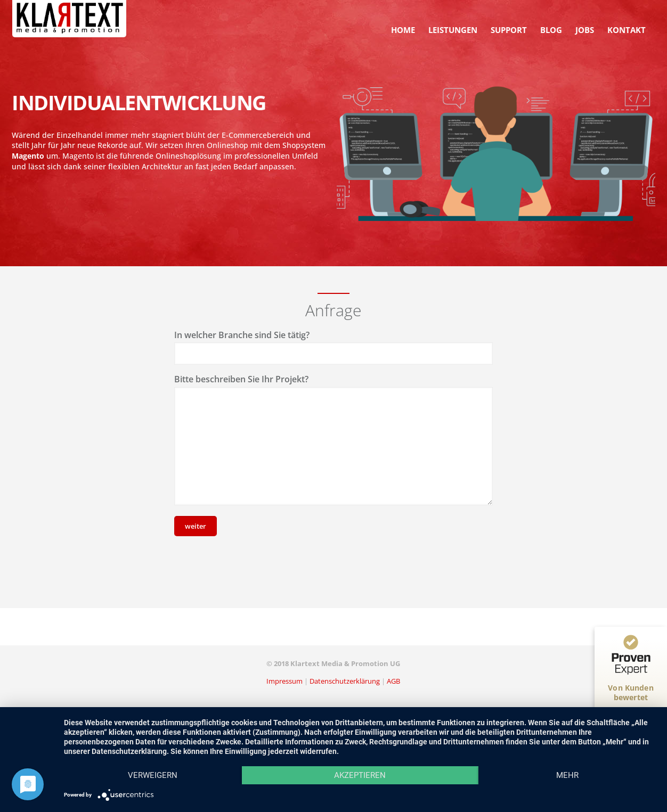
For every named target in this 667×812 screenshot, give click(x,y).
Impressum (284, 681)
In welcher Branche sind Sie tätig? (242, 335)
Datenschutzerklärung (345, 681)
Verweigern (153, 775)
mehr (567, 775)
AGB (393, 681)
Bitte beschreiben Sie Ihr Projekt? (241, 379)
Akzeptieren (360, 775)
